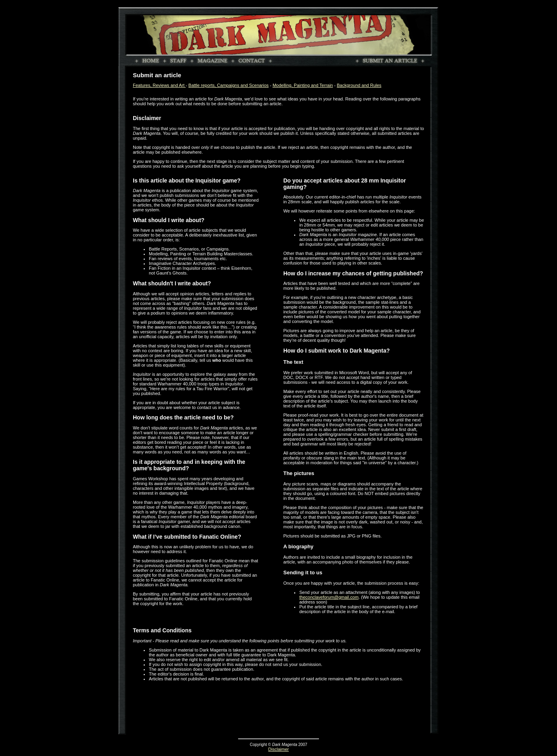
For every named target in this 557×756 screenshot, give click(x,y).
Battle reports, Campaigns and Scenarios (229, 85)
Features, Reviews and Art (159, 85)
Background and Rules (359, 85)
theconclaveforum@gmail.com (329, 597)
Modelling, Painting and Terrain (303, 85)
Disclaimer (278, 749)
